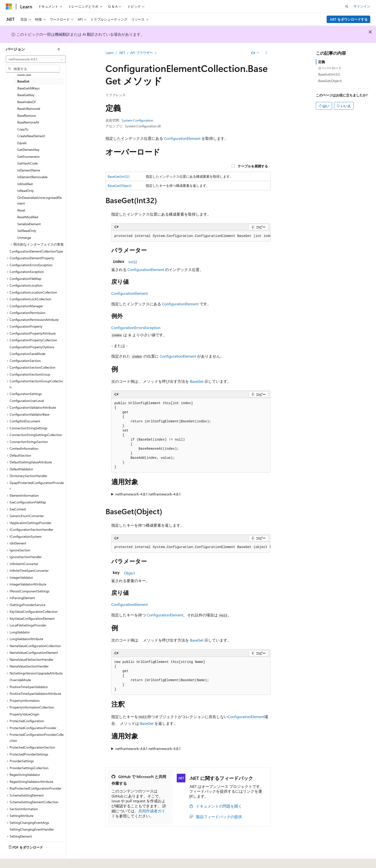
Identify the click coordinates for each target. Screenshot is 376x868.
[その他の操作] (266, 53)
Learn (110, 53)
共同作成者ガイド (138, 813)
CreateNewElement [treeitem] (31, 136)
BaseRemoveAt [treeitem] (28, 122)
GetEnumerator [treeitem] (29, 156)
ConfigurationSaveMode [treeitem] (27, 354)
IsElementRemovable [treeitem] (32, 177)
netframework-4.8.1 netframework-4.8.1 (148, 494)
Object (129, 573)
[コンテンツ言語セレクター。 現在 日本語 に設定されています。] (16, 861)
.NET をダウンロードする (349, 19)
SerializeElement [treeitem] (29, 224)
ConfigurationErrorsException (136, 328)
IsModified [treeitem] (25, 184)
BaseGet (197, 381)
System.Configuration (137, 120)
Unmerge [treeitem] (24, 238)
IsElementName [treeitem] (29, 170)
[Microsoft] (9, 6)
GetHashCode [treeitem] (27, 163)
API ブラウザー (142, 53)
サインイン (362, 6)
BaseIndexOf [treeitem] (26, 102)
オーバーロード (330, 68)
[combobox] (36, 59)
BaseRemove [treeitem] (26, 115)
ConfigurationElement (182, 138)
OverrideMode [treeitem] (20, 680)
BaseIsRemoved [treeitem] (29, 109)
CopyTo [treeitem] (23, 129)
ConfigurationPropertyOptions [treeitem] (32, 347)
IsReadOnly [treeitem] (26, 191)
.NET (122, 53)
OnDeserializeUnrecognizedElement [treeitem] (39, 201)
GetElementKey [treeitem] (28, 150)
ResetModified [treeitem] (28, 217)
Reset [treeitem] (21, 210)
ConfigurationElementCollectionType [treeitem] (36, 251)
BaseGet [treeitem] (23, 81)
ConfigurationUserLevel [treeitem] (27, 401)
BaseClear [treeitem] (24, 74)
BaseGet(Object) (120, 186)
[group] (191, 236)
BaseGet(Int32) (119, 176)
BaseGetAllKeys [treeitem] (28, 88)
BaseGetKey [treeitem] (26, 95)
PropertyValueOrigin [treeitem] (24, 714)
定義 (322, 62)
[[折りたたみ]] (59, 49)
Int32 (133, 262)
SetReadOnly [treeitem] (27, 231)
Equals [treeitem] (22, 143)
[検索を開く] (347, 6)
